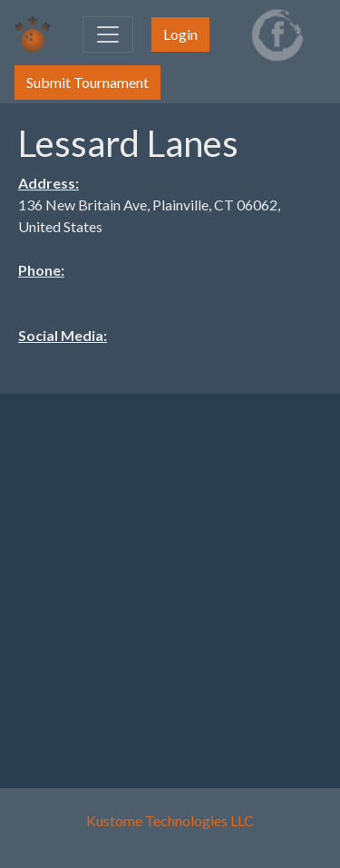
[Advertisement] (170, 578)
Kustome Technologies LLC (170, 820)
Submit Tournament (87, 82)
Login (180, 34)
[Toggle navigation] (108, 34)
